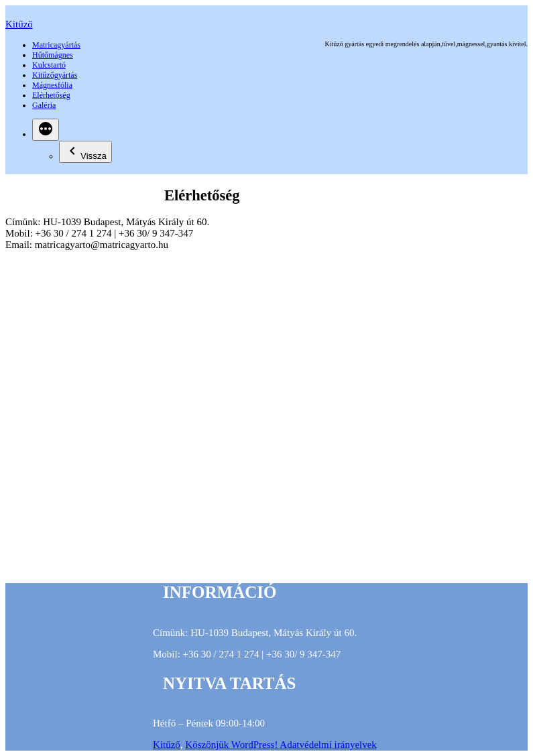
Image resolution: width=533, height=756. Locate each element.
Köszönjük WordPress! (232, 745)
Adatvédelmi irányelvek (328, 745)
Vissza (85, 152)
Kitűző (19, 24)
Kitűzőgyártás (55, 75)
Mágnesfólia (52, 85)
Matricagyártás (56, 45)
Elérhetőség (51, 95)
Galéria (44, 105)
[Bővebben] (46, 130)
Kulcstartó (49, 65)
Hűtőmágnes (53, 55)
